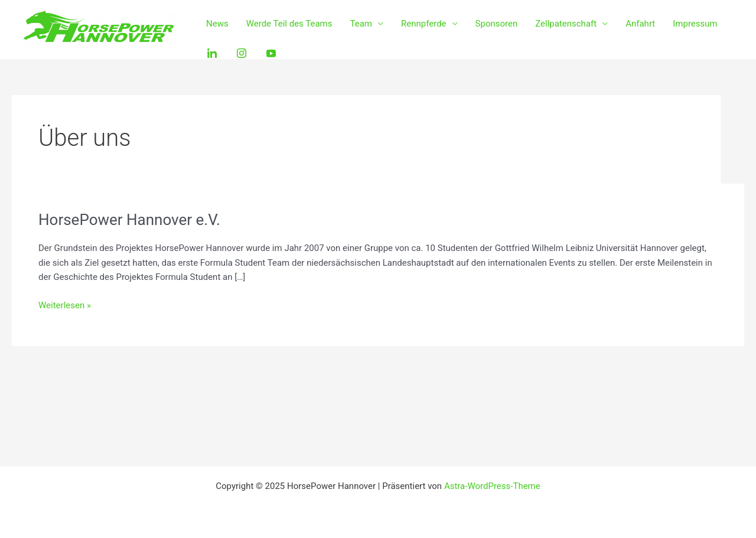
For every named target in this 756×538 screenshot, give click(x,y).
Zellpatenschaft (566, 24)
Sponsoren (497, 24)
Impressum (695, 24)
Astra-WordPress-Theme (492, 486)
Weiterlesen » (65, 304)
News (217, 24)
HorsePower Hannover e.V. (129, 220)
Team (361, 24)
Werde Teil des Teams (289, 24)
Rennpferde (424, 24)
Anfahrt (640, 24)
